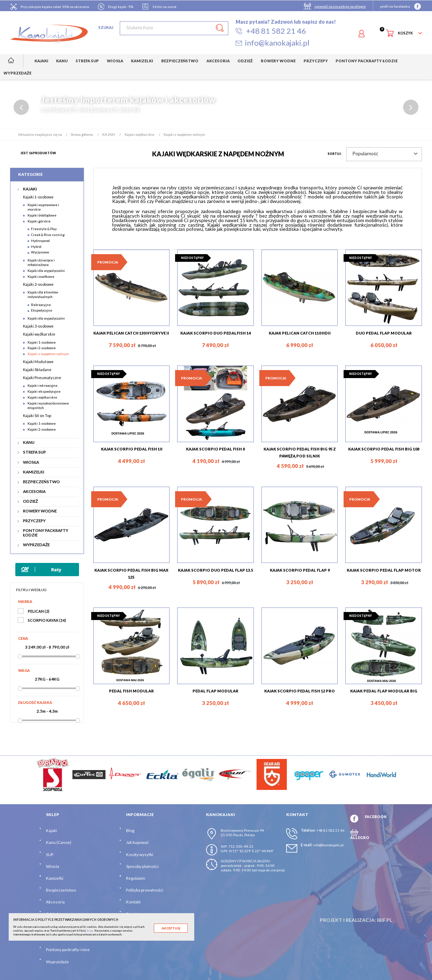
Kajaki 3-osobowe (38, 326)
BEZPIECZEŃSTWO (41, 481)
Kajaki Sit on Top (37, 415)
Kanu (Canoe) (59, 842)
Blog (130, 830)
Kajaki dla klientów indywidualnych (43, 294)
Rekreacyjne (41, 304)
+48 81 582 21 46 (330, 830)
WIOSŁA (31, 462)
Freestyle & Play (44, 229)
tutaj (90, 931)
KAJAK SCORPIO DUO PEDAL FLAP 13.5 (215, 570)
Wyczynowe (40, 252)
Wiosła (53, 866)
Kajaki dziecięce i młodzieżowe (41, 262)
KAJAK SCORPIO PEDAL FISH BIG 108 (384, 449)
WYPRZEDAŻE (36, 545)
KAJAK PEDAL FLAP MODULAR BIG (384, 691)
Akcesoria (55, 902)
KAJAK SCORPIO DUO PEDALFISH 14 (215, 333)
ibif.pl (384, 920)
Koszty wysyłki (140, 854)
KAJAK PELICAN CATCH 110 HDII (300, 333)
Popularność (385, 154)
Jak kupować (137, 842)
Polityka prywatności (145, 890)
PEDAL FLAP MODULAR (215, 691)
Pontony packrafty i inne (68, 950)
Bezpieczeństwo (61, 890)
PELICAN (39, 611)
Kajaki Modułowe (38, 362)
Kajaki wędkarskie (39, 334)
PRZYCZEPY (34, 521)
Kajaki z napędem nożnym (48, 354)
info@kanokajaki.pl (328, 845)
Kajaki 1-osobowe (38, 197)
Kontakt (133, 902)
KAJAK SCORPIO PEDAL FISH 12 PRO (300, 691)
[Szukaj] (174, 28)
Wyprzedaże (57, 961)
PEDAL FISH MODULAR (131, 691)
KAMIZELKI (34, 472)
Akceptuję (171, 928)
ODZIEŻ (30, 501)
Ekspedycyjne (42, 310)
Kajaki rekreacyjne (42, 385)
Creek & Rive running (48, 235)
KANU (29, 442)
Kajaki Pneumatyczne (42, 378)
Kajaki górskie (39, 221)
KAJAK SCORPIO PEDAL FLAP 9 (300, 570)
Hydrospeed (40, 241)
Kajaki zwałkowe (41, 276)
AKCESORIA (34, 492)
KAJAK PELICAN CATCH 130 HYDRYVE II (131, 333)
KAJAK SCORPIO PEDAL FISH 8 (215, 449)
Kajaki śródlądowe (42, 215)
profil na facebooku (395, 6)
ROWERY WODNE (40, 511)
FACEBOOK (376, 817)
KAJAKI (30, 189)
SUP (50, 854)
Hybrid (36, 246)
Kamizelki (55, 878)
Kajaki (52, 830)
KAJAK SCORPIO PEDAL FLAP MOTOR (384, 570)
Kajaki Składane (37, 370)
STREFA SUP (34, 452)
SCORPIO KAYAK (47, 620)
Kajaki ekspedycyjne (44, 391)
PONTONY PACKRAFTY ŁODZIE (46, 533)
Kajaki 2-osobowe (38, 284)
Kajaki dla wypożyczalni (46, 271)
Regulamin (136, 878)
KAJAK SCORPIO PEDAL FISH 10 (131, 449)
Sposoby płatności (142, 866)
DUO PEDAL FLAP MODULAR (384, 333)
